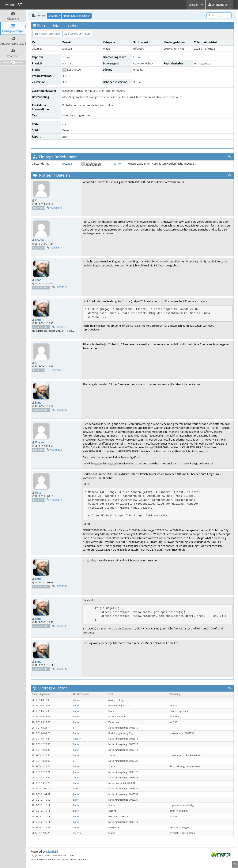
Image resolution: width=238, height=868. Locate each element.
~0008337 (56, 500)
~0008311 (56, 247)
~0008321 (56, 370)
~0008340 (61, 669)
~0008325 (56, 450)
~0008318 (61, 327)
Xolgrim (77, 833)
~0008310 (56, 207)
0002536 (67, 164)
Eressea (196, 5)
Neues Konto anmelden (77, 16)
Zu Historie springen (77, 34)
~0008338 (61, 586)
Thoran (67, 57)
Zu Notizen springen (47, 34)
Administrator (62, 859)
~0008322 (61, 410)
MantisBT (52, 852)
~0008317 (61, 287)
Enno (137, 57)
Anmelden (54, 16)
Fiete (38, 493)
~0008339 (61, 626)
